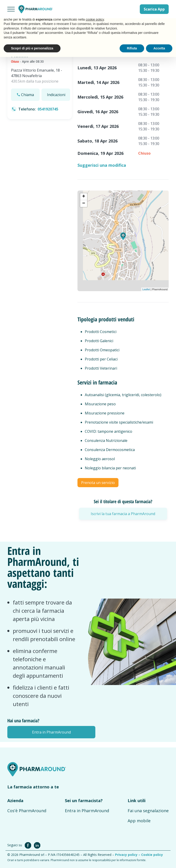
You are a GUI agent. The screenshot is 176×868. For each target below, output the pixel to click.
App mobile (139, 821)
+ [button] (84, 197)
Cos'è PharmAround (27, 811)
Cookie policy (152, 855)
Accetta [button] (159, 48)
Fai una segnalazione (148, 811)
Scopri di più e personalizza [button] (32, 48)
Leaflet (146, 289)
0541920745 (48, 109)
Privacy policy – (128, 855)
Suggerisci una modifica (102, 165)
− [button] (84, 204)
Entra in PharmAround (87, 811)
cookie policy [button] (95, 19)
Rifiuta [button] (132, 48)
